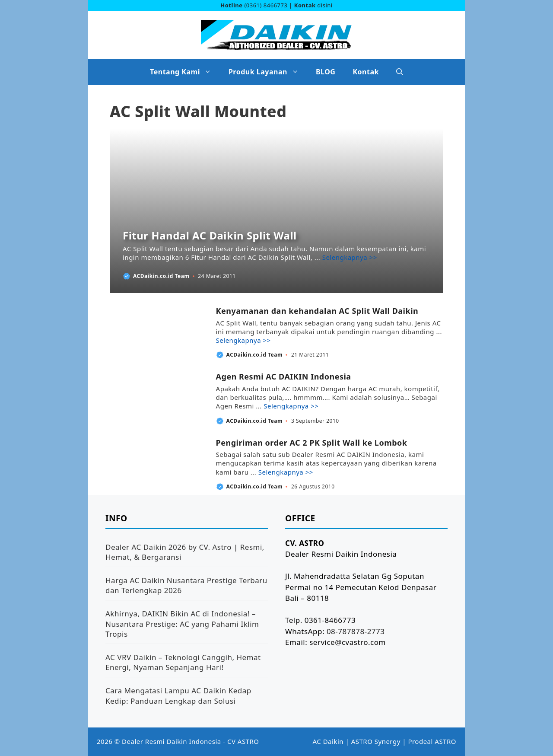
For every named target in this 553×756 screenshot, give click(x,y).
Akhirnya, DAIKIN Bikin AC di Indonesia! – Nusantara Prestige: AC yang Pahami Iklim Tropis (182, 624)
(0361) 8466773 (266, 5)
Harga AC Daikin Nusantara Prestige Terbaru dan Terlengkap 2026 (186, 585)
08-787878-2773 (356, 631)
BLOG (326, 72)
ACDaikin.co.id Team (161, 276)
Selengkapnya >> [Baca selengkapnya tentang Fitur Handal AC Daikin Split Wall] (350, 257)
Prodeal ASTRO (432, 741)
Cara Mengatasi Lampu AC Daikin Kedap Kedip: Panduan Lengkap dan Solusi (178, 696)
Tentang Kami (185, 72)
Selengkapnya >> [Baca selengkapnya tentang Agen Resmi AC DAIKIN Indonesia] (291, 406)
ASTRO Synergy (376, 741)
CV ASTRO (243, 741)
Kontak (365, 72)
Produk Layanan (268, 72)
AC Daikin (328, 741)
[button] (400, 72)
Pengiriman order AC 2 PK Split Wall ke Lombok (312, 443)
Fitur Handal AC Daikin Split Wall (210, 235)
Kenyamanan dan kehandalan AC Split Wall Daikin (317, 311)
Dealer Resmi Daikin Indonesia (172, 741)
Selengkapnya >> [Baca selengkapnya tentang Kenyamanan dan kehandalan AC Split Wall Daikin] (243, 340)
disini (325, 5)
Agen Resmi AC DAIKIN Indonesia (284, 376)
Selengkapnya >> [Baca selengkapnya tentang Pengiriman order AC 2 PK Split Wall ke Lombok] (286, 472)
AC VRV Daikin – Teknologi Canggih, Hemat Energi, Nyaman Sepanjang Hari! (183, 662)
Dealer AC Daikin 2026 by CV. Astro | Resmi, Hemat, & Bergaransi (185, 552)
